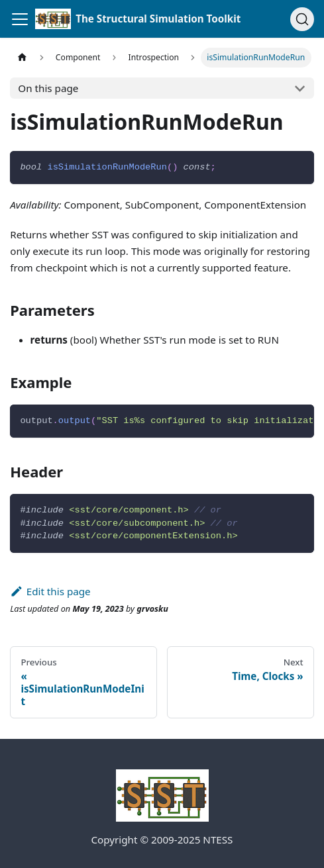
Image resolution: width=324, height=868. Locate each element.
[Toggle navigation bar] (20, 19)
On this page (48, 88)
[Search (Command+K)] (302, 19)
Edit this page (50, 591)
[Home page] (22, 58)
